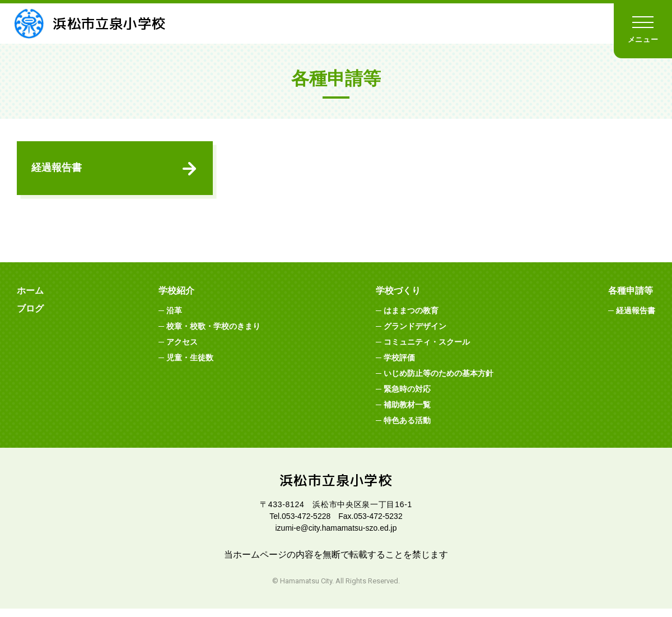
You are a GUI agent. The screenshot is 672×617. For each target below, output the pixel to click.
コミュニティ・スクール (427, 350)
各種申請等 (631, 298)
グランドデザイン (415, 334)
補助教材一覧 (407, 412)
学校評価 (399, 365)
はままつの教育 (411, 318)
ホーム (30, 298)
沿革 (174, 318)
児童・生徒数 (190, 365)
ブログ (30, 316)
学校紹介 (176, 298)
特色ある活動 (407, 428)
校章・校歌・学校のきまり (213, 334)
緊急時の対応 (407, 397)
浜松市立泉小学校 (100, 24)
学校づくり (398, 298)
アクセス (182, 350)
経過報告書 (59, 171)
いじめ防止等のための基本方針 (438, 381)
